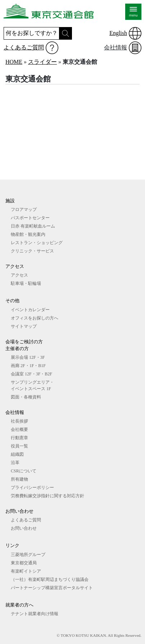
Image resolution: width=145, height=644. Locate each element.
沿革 (15, 463)
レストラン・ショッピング (37, 243)
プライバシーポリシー (32, 488)
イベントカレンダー (30, 310)
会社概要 (19, 429)
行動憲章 (19, 438)
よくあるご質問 (24, 47)
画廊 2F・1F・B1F (28, 366)
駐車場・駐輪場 (26, 283)
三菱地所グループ (28, 555)
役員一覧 (19, 446)
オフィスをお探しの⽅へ (35, 318)
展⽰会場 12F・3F (28, 357)
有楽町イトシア (26, 571)
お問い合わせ (24, 528)
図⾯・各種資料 (26, 397)
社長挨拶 (19, 421)
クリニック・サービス (32, 251)
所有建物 (19, 479)
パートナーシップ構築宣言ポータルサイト (52, 588)
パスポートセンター (30, 218)
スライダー (42, 62)
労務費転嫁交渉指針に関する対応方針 (47, 496)
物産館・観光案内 (28, 234)
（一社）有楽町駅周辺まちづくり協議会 (50, 579)
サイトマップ (24, 326)
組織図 (17, 454)
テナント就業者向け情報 (35, 614)
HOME (14, 62)
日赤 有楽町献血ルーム (33, 226)
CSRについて (24, 471)
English (118, 33)
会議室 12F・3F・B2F (31, 374)
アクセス (19, 275)
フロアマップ (24, 209)
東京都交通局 (24, 563)
